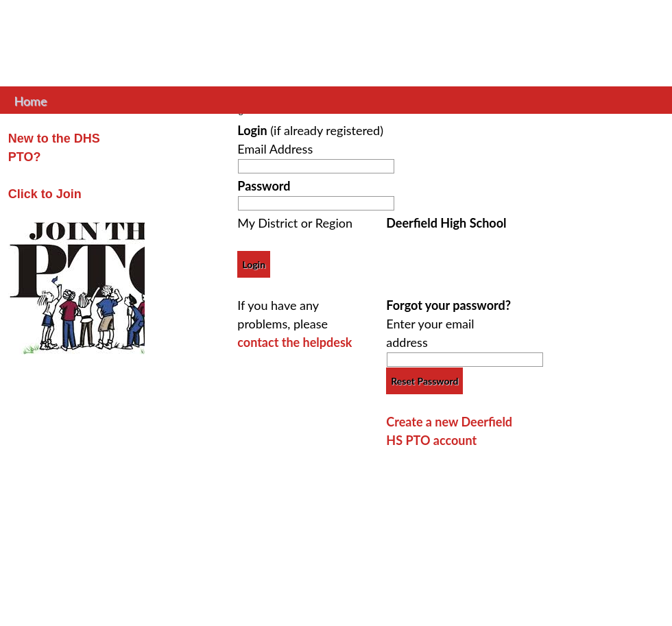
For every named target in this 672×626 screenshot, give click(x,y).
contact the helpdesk (295, 342)
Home (31, 99)
